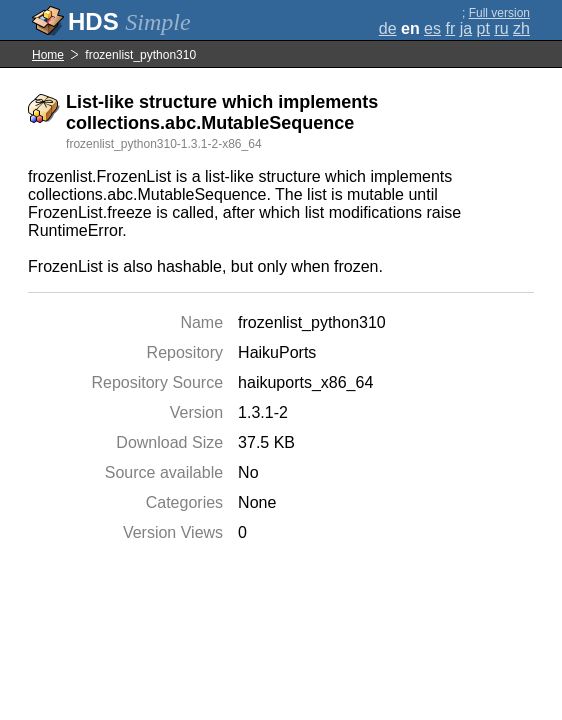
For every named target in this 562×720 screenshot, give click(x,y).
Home (48, 55)
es (432, 28)
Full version (499, 13)
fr (450, 28)
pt (483, 28)
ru (501, 28)
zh (521, 28)
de (388, 28)
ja (466, 28)
